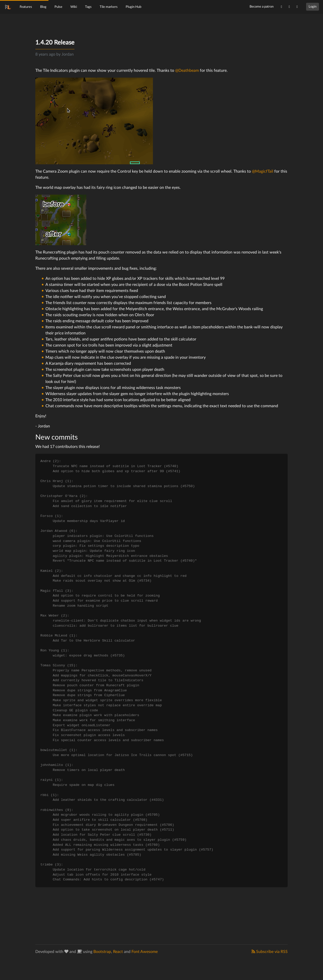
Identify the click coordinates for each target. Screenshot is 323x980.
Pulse (58, 7)
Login (313, 7)
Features (26, 7)
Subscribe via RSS (270, 952)
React (118, 952)
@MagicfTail (263, 171)
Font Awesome (145, 952)
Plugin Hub (133, 7)
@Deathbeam (187, 71)
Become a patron (262, 7)
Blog (43, 7)
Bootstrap (102, 952)
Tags (88, 7)
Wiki (74, 7)
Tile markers (109, 7)
